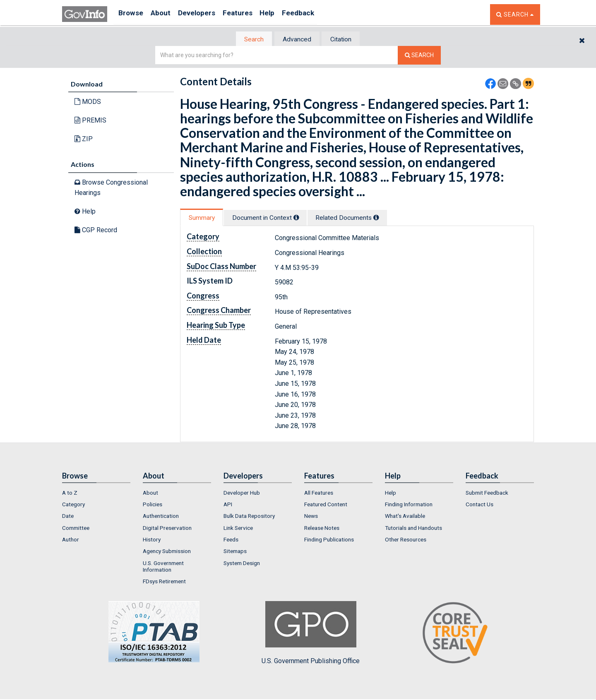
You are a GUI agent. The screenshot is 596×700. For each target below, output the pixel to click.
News (311, 517)
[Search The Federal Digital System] (419, 56)
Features (251, 14)
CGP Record (96, 230)
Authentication (161, 517)
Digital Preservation (167, 529)
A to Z (70, 493)
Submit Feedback (487, 493)
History (152, 540)
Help (284, 14)
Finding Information (409, 505)
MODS (88, 102)
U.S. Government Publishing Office (311, 634)
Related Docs (362, 218)
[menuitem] (96, 493)
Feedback (319, 14)
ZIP (84, 139)
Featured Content (326, 505)
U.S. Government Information (163, 567)
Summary (204, 218)
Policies (153, 505)
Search (248, 40)
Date (68, 517)
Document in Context (274, 218)
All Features (319, 493)
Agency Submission (167, 552)
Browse (132, 14)
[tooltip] (305, 218)
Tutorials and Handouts (413, 529)
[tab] (249, 40)
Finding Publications (329, 540)
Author (71, 540)
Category (73, 505)
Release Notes (322, 529)
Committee (76, 529)
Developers (205, 14)
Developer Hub (242, 493)
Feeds (231, 540)
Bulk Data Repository (249, 517)
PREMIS (90, 121)
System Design (242, 564)
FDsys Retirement (164, 582)
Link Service (238, 529)
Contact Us (479, 505)
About (165, 14)
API (228, 505)
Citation (346, 40)
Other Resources (406, 540)
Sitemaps (235, 552)
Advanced (297, 40)
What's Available (405, 517)
